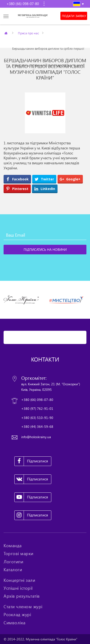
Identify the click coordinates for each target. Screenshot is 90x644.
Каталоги (13, 570)
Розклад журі (17, 614)
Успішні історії (18, 588)
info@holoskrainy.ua (36, 437)
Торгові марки (19, 553)
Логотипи (13, 562)
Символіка (15, 623)
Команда (13, 546)
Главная (6, 33)
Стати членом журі (23, 607)
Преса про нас (28, 33)
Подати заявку (74, 16)
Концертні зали (19, 580)
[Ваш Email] (45, 235)
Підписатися (31, 461)
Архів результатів (22, 596)
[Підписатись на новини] (45, 250)
